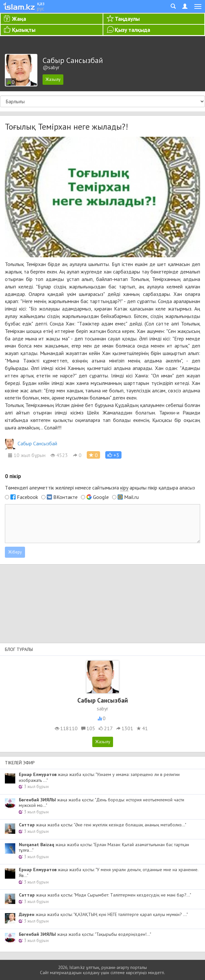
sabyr (102, 708)
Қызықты (24, 30)
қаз (41, 3)
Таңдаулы (127, 19)
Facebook (27, 497)
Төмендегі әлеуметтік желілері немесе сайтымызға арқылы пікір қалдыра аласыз (100, 488)
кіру (124, 488)
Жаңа (19, 19)
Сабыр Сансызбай (31, 443)
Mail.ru (131, 497)
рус (41, 8)
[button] (113, 455)
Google (101, 497)
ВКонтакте (65, 497)
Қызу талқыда (132, 30)
